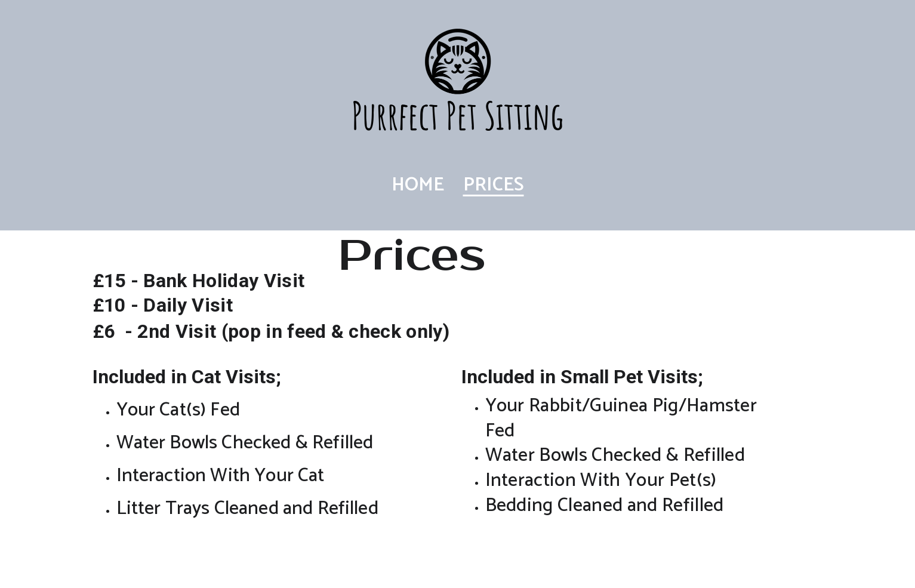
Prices (494, 185)
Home (418, 185)
